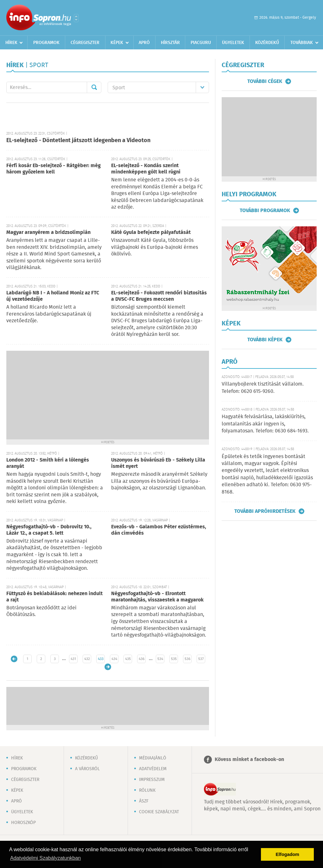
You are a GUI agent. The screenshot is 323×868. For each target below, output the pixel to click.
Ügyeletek (233, 43)
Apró (144, 43)
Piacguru (201, 43)
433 (101, 659)
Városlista (76, 18)
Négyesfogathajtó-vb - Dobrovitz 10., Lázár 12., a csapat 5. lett (49, 530)
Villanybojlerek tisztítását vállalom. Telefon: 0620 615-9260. (263, 388)
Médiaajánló (153, 758)
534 (160, 659)
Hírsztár (170, 43)
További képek (265, 340)
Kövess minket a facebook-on (249, 760)
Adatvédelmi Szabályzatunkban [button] (45, 858)
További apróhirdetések (265, 511)
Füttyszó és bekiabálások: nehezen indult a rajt (54, 597)
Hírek (11, 43)
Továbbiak (302, 43)
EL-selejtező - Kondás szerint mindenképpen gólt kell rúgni (146, 169)
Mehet (94, 87)
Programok (46, 43)
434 (114, 659)
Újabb (14, 659)
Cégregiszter (85, 43)
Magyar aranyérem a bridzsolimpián (48, 233)
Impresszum (152, 780)
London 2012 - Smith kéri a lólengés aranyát (48, 463)
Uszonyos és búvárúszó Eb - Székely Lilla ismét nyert (158, 463)
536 (187, 659)
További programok (265, 211)
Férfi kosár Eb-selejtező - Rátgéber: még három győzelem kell (54, 169)
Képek (117, 43)
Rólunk (147, 790)
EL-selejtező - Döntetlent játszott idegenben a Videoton (78, 141)
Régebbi (108, 667)
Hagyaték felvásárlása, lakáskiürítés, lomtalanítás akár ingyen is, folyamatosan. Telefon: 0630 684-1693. (265, 424)
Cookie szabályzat (159, 812)
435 (128, 659)
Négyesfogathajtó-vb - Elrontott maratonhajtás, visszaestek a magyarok (157, 597)
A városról (87, 769)
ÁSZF (144, 801)
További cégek (265, 81)
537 (201, 659)
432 (87, 659)
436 (142, 659)
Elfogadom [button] (288, 854)
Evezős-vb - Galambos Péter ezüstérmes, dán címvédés (159, 530)
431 (73, 659)
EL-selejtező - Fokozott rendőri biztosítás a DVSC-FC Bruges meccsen (159, 296)
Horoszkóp (23, 823)
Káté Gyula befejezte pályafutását (151, 233)
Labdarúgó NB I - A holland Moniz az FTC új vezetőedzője (53, 296)
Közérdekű (267, 43)
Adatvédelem (153, 769)
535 (174, 659)
